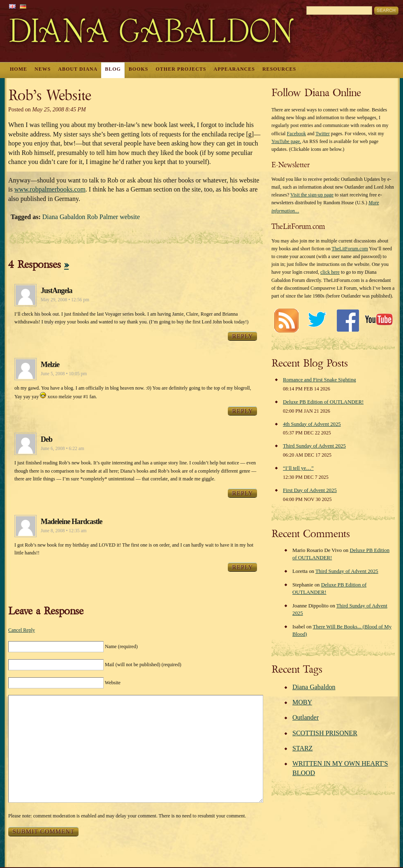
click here (330, 272)
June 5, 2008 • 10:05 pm (64, 374)
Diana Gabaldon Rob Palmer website (91, 217)
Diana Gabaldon (314, 687)
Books (139, 69)
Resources (279, 69)
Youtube (379, 320)
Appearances (234, 69)
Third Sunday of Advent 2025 (314, 446)
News (43, 69)
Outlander (306, 717)
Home (19, 69)
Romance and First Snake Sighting (320, 380)
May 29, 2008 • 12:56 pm (65, 300)
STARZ (302, 748)
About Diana (78, 69)
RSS (286, 320)
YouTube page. (286, 141)
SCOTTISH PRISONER (325, 733)
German (23, 6)
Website (113, 683)
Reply (242, 336)
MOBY (302, 702)
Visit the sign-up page (312, 195)
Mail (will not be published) (143, 665)
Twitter (322, 134)
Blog (113, 69)
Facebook (296, 134)
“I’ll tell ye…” (298, 468)
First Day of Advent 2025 (310, 490)
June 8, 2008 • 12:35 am (64, 531)
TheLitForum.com (350, 249)
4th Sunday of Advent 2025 (312, 424)
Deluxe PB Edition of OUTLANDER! (323, 402)
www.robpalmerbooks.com (50, 189)
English (12, 6)
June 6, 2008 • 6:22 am (63, 448)
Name (121, 646)
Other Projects (181, 69)
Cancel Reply (22, 630)
